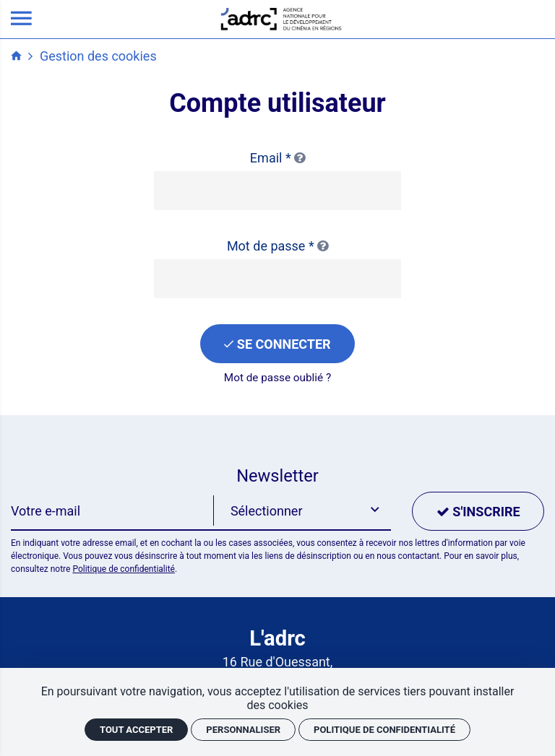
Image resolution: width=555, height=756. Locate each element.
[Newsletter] (112, 511)
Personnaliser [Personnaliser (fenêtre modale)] (243, 730)
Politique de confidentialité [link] (384, 730)
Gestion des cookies (98, 56)
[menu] (21, 19)
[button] (302, 511)
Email (277, 158)
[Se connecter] (277, 344)
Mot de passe (277, 246)
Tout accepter (136, 730)
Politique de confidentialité (124, 569)
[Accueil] (281, 18)
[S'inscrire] (478, 511)
